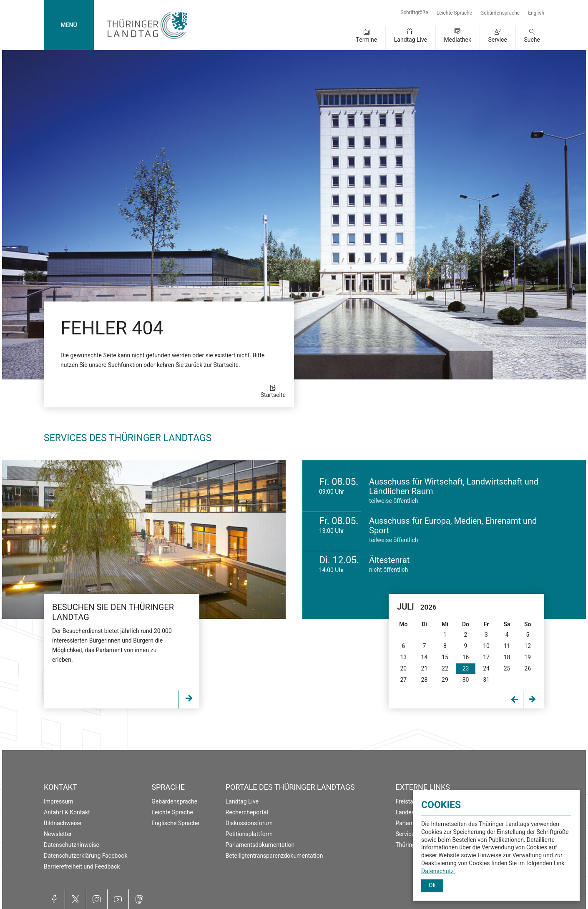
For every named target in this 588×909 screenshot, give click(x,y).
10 (486, 646)
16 (466, 657)
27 (403, 680)
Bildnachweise (63, 823)
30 (466, 680)
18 (507, 657)
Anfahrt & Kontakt (67, 812)
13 (403, 657)
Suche (532, 40)
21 (425, 668)
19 (528, 657)
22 (445, 668)
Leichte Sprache (454, 13)
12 (528, 646)
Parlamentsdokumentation (260, 845)
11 (507, 646)
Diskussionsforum (249, 823)
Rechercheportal (247, 812)
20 (403, 668)
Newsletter (58, 834)
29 (445, 680)
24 (486, 668)
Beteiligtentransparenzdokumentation (274, 856)
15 (445, 657)
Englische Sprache (175, 823)
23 (466, 668)
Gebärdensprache (500, 13)
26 (528, 668)
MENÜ (69, 25)
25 (507, 668)
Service (498, 40)
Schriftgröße (415, 13)
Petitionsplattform (249, 834)
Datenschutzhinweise (72, 845)
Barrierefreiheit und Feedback (82, 866)
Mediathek (458, 40)
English (536, 13)
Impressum (58, 801)
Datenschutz (438, 871)
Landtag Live (411, 40)
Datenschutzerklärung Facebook (86, 856)
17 (486, 657)
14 (425, 657)
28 (425, 680)
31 (486, 680)
